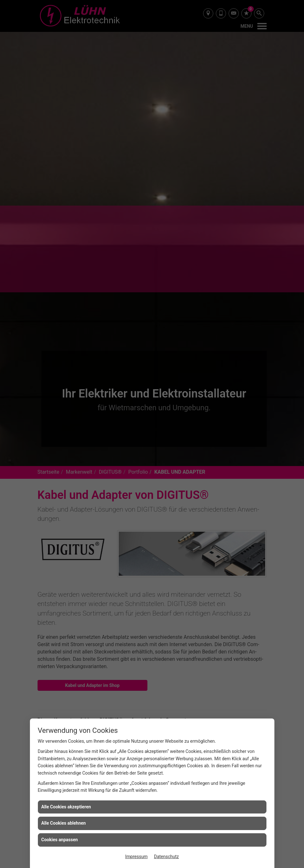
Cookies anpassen (60, 840)
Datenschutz (166, 857)
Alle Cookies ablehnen (64, 823)
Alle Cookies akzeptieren (66, 807)
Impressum (136, 857)
